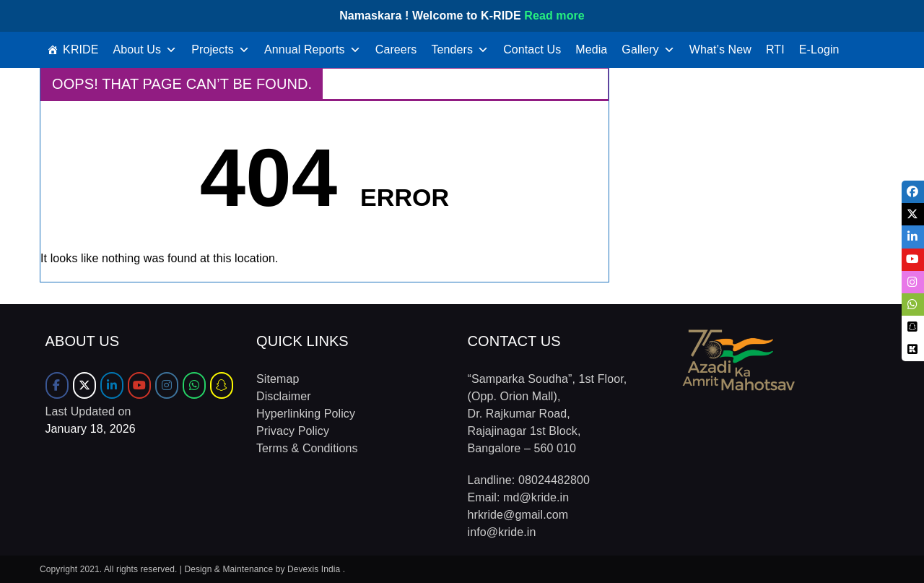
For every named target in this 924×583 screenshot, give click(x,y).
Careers (396, 49)
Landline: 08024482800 (529, 480)
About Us (145, 50)
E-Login (819, 49)
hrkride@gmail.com (518, 515)
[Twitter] (84, 385)
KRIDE (80, 49)
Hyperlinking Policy (306, 414)
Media (591, 49)
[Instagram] (167, 385)
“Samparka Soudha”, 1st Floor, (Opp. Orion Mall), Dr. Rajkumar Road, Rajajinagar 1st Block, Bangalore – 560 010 (548, 414)
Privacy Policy (293, 431)
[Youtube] (139, 385)
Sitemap (278, 379)
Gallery (648, 50)
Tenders (460, 50)
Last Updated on (88, 411)
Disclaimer (284, 396)
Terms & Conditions (307, 448)
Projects (221, 50)
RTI (775, 49)
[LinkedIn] (112, 385)
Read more (554, 16)
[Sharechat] (222, 385)
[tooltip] (912, 192)
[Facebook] (57, 385)
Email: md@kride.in (519, 497)
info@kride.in (502, 532)
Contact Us (532, 49)
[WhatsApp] (194, 385)
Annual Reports (313, 50)
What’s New (720, 49)
